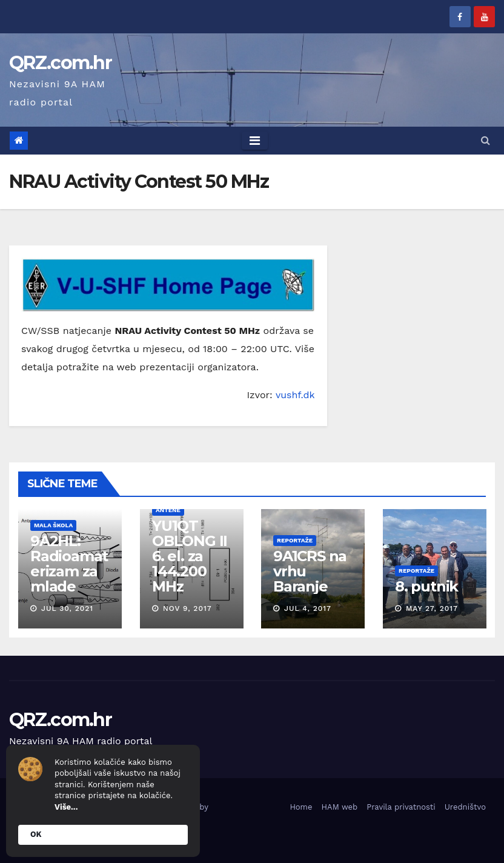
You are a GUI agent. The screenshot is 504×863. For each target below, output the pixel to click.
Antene (167, 510)
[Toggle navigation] (255, 141)
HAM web (340, 807)
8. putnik (426, 586)
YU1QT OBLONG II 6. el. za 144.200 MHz (189, 556)
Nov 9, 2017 (187, 608)
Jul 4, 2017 (308, 608)
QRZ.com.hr (60, 63)
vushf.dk (295, 395)
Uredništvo (465, 807)
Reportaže (295, 540)
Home (301, 807)
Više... (66, 807)
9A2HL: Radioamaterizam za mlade (69, 564)
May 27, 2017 (431, 608)
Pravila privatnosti (401, 807)
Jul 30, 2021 (67, 608)
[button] (486, 140)
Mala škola (53, 525)
